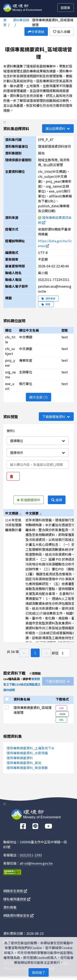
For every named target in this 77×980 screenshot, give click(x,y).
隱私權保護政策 (17, 899)
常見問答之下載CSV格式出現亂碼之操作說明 (22, 684)
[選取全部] (8, 699)
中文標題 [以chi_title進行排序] (12, 513)
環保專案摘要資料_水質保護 (27, 753)
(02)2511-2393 (31, 855)
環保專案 (48, 298)
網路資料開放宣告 (18, 915)
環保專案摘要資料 (20, 758)
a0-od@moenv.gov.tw (36, 863)
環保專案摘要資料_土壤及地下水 (30, 748)
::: (5, 122)
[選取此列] (8, 707)
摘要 (46, 304)
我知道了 (39, 972)
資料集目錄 (21, 20)
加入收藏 (62, 32)
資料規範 (10, 907)
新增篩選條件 (29, 500)
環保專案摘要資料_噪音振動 (27, 768)
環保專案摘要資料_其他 (24, 763)
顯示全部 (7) (38, 397)
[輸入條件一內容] (38, 464)
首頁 (5, 22)
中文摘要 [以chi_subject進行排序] (32, 513)
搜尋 (57, 500)
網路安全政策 (15, 891)
